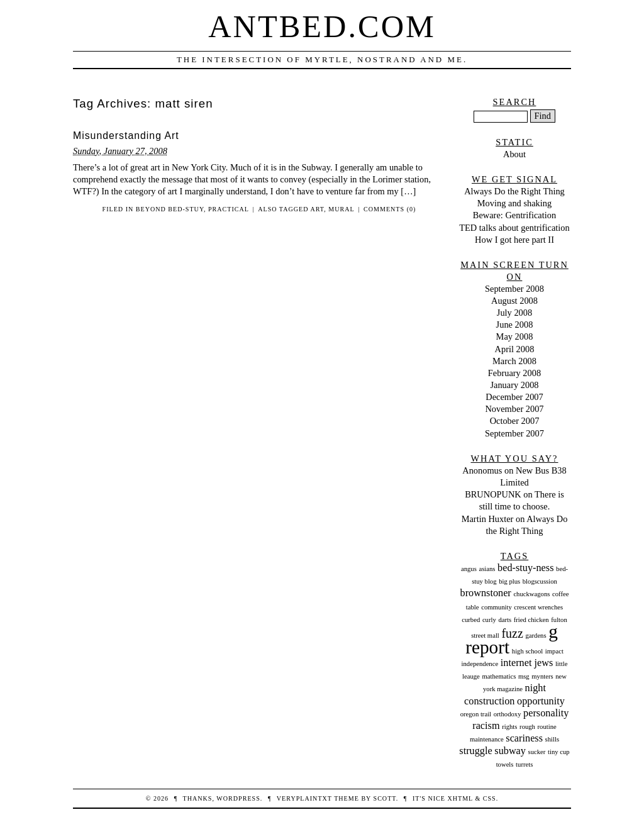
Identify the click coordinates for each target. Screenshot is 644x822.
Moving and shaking (514, 203)
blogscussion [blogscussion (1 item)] (540, 581)
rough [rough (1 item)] (527, 727)
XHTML (460, 798)
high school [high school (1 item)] (527, 651)
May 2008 (515, 336)
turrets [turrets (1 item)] (524, 764)
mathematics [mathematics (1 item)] (499, 676)
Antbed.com (322, 26)
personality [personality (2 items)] (546, 713)
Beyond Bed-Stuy (170, 209)
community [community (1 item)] (497, 607)
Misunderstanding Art (126, 136)
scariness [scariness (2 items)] (524, 738)
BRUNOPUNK (493, 494)
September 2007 (514, 433)
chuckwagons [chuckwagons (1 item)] (531, 594)
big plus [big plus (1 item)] (509, 581)
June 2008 (515, 325)
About (514, 154)
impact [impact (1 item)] (554, 651)
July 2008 (514, 313)
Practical (229, 209)
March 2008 (514, 361)
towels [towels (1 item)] (505, 764)
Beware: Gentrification (514, 215)
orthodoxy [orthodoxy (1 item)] (508, 714)
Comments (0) (390, 209)
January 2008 (514, 385)
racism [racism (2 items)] (486, 726)
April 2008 (515, 349)
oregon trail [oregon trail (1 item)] (476, 714)
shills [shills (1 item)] (552, 739)
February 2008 (514, 373)
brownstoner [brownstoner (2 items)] (486, 593)
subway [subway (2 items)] (510, 751)
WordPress (238, 798)
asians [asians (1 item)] (487, 569)
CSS (490, 798)
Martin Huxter (488, 519)
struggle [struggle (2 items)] (475, 751)
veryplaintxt (304, 798)
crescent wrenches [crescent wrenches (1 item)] (538, 607)
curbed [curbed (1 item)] (471, 620)
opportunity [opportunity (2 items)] (541, 701)
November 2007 (514, 409)
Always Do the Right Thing (514, 191)
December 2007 (514, 397)
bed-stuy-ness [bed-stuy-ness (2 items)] (525, 568)
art (317, 209)
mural (341, 209)
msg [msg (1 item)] (524, 676)
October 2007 (515, 421)
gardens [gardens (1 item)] (536, 636)
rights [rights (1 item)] (509, 727)
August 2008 (514, 301)
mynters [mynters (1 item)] (542, 676)
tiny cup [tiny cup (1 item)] (559, 752)
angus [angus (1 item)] (469, 569)
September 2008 (514, 289)
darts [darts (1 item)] (505, 620)
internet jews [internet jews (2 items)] (527, 663)
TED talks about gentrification (514, 228)
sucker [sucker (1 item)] (537, 752)
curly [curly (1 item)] (489, 620)
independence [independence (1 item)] (480, 664)
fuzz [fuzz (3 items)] (512, 633)
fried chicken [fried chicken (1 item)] (531, 620)
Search (515, 102)
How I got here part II (514, 240)
